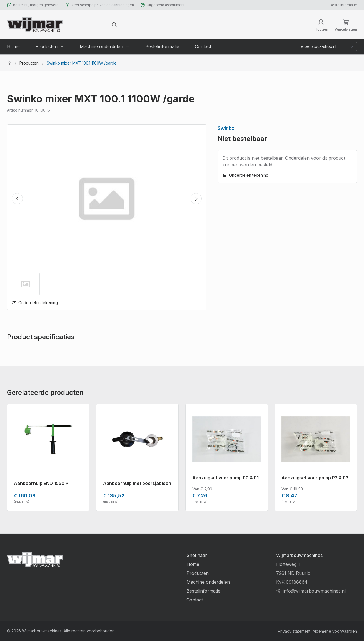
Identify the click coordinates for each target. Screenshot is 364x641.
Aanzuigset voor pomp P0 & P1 (225, 478)
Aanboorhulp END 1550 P (41, 483)
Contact (195, 600)
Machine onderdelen (208, 582)
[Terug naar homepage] (35, 24)
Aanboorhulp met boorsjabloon (137, 483)
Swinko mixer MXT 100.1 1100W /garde (82, 63)
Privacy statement (294, 631)
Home (193, 564)
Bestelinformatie (343, 5)
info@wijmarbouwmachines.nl (314, 591)
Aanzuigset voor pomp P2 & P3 (315, 478)
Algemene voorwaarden (335, 631)
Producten (29, 63)
